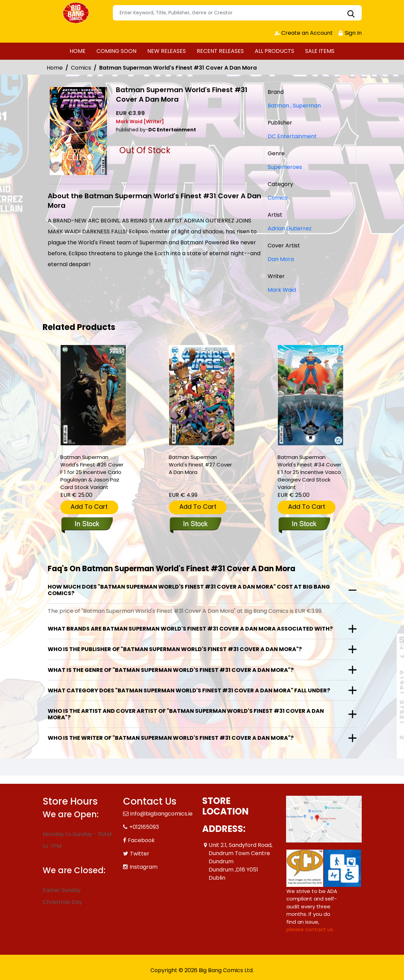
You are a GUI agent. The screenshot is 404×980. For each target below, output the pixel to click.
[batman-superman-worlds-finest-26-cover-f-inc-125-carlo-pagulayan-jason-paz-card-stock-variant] (93, 395)
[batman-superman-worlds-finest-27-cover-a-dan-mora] (202, 395)
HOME (78, 51)
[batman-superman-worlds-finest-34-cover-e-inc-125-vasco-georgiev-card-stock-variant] (311, 395)
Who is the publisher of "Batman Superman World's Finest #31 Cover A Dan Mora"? (175, 649)
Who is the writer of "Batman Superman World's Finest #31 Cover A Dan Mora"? (171, 738)
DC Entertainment (292, 136)
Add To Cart (89, 507)
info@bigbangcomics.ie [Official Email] (161, 814)
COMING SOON (116, 51)
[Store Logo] (77, 13)
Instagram (144, 867)
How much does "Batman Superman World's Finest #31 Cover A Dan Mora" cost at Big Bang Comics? (189, 590)
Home (55, 68)
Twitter (140, 854)
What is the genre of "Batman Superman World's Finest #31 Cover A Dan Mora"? (171, 670)
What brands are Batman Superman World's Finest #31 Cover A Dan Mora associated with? (190, 629)
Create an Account (304, 33)
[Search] (237, 13)
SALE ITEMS (320, 51)
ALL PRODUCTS (274, 51)
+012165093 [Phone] (144, 827)
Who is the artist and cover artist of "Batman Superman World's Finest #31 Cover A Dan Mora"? (186, 714)
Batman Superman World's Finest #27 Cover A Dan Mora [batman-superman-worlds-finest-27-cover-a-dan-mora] (200, 465)
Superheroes (285, 167)
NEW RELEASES (167, 51)
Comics (81, 68)
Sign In (350, 33)
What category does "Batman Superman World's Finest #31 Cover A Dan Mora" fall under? (189, 690)
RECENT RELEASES (220, 51)
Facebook (141, 840)
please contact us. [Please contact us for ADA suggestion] (310, 929)
